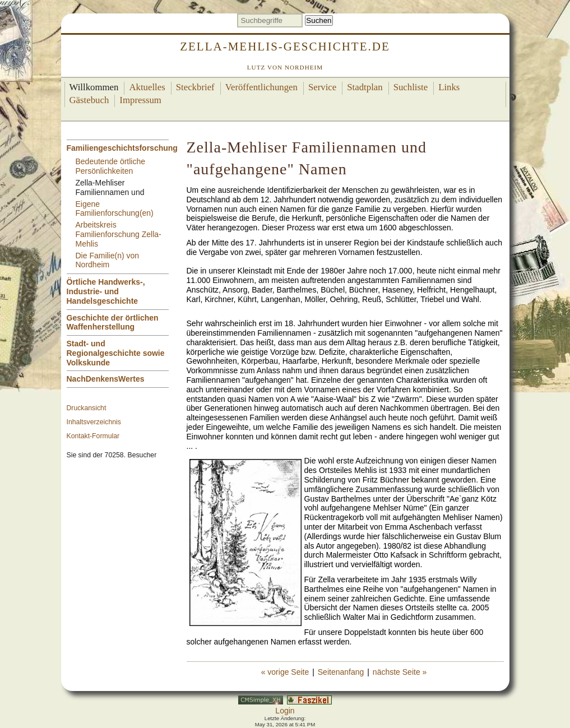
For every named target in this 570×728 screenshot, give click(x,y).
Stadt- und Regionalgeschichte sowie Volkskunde (116, 353)
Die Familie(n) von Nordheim (108, 260)
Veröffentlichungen (261, 87)
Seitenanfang (341, 672)
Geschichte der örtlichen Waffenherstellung (113, 323)
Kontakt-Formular (93, 436)
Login (285, 711)
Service (322, 87)
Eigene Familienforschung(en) (115, 209)
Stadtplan (365, 87)
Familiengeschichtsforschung (122, 148)
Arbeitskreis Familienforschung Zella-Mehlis (119, 234)
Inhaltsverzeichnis (94, 422)
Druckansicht (87, 408)
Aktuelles (147, 87)
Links (449, 87)
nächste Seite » (400, 672)
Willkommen (94, 87)
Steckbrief (195, 87)
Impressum (140, 100)
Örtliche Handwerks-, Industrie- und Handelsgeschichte (106, 291)
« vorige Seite (285, 672)
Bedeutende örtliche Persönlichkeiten (111, 166)
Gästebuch (89, 100)
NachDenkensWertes (106, 379)
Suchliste (411, 87)
